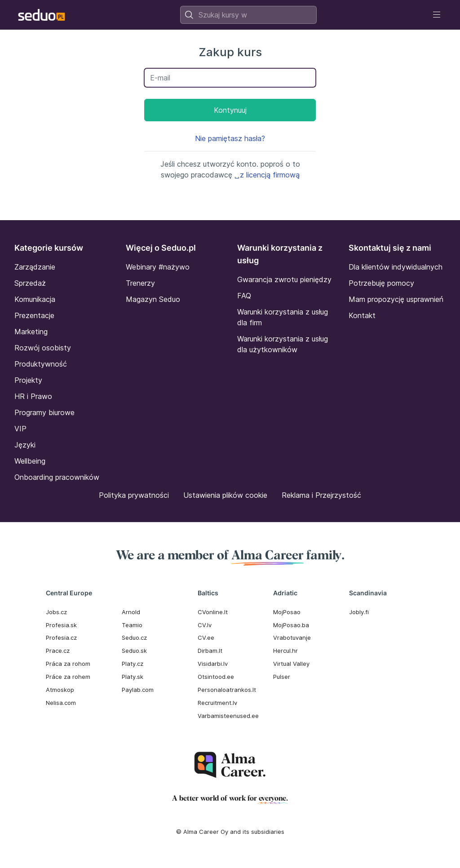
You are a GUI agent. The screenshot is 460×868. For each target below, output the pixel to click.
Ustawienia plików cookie (225, 495)
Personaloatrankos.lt (227, 690)
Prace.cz (58, 651)
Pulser (282, 677)
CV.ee (206, 638)
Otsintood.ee (216, 677)
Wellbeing (30, 461)
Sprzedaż (30, 283)
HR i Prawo (33, 396)
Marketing (31, 332)
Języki (25, 445)
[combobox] (248, 15)
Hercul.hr (285, 651)
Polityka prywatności (134, 495)
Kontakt (362, 315)
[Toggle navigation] (437, 15)
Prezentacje (34, 315)
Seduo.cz (134, 638)
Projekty (28, 380)
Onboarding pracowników (57, 477)
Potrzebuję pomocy (381, 283)
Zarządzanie (35, 267)
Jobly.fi (359, 612)
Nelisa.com (61, 703)
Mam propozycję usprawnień (396, 299)
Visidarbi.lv (213, 664)
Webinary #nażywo (158, 267)
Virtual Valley (291, 664)
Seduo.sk (134, 651)
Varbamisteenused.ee (228, 716)
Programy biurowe (44, 412)
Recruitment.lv (217, 703)
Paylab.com (138, 690)
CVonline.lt (213, 612)
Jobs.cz (56, 612)
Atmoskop (60, 690)
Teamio (132, 625)
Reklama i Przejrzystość (321, 495)
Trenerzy (140, 283)
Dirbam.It (210, 651)
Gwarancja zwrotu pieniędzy (284, 279)
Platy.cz (133, 664)
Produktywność (41, 364)
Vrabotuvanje (292, 638)
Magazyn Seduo (153, 299)
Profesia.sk (61, 625)
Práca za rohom (68, 664)
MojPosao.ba (291, 625)
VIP (20, 429)
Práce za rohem (68, 677)
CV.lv (205, 625)
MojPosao (287, 612)
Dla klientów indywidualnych (396, 267)
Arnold (131, 612)
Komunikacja (35, 299)
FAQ (244, 296)
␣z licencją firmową (267, 175)
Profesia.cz (61, 638)
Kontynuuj (230, 110)
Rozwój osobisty (43, 348)
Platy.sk (133, 677)
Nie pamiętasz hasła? (230, 138)
